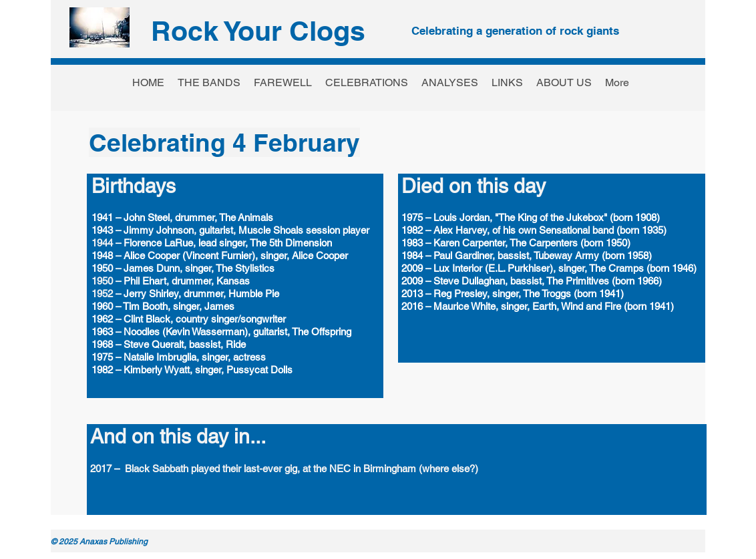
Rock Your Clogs (258, 31)
